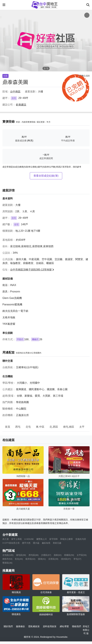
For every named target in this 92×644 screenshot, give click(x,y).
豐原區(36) (7, 563)
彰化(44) (19, 559)
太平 (82, 427)
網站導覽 (64, 626)
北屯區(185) (8, 555)
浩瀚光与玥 (81, 539)
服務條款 (20, 626)
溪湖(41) (42, 559)
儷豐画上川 (41, 539)
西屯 (18, 427)
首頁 (8, 427)
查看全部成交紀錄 (46, 176)
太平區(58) (82, 555)
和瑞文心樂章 (67, 539)
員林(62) (58, 555)
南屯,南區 (69, 427)
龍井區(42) (30, 559)
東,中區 (40, 427)
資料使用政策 (50, 626)
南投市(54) (7, 559)
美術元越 (57, 543)
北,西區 (54, 427)
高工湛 (6, 539)
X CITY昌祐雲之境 (11, 543)
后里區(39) (53, 559)
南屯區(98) (21, 555)
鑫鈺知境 (46, 543)
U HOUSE (29, 539)
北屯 (28, 427)
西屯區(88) (34, 555)
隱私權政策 (34, 626)
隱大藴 (36, 543)
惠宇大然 (26, 543)
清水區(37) (66, 559)
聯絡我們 (77, 626)
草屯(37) (77, 559)
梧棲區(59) (69, 555)
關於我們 (8, 626)
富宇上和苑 (17, 539)
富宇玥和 (53, 539)
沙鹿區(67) (46, 555)
